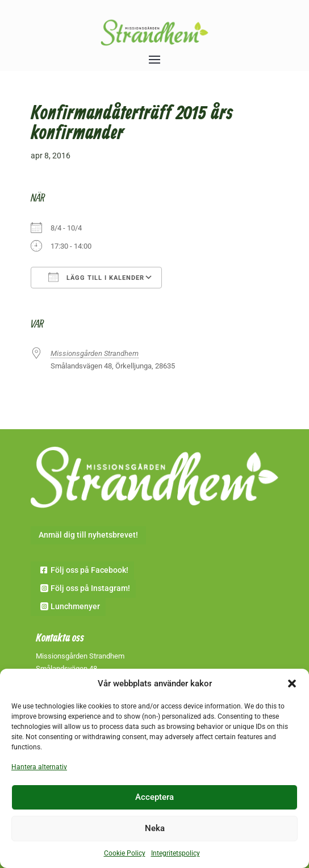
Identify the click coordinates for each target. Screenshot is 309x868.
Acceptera (154, 797)
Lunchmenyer (75, 606)
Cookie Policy (125, 853)
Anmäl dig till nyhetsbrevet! (88, 535)
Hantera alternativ (39, 767)
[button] (292, 684)
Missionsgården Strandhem (95, 353)
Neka (155, 828)
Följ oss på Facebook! (89, 570)
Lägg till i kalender (96, 277)
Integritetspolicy (176, 853)
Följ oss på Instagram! (90, 588)
